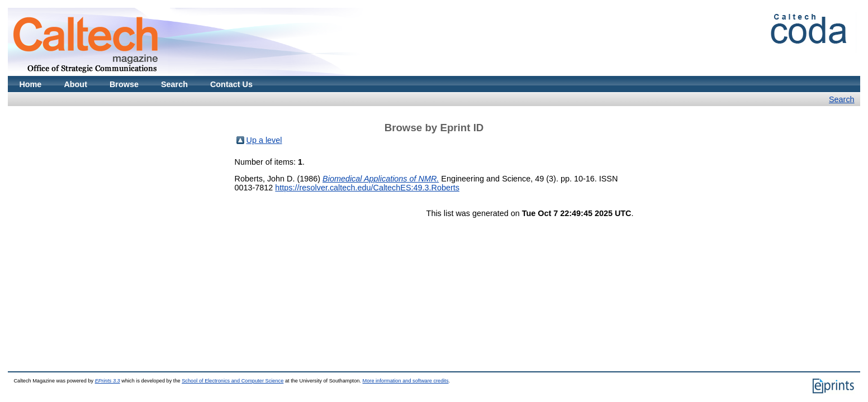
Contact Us (231, 84)
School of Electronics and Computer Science (233, 381)
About (75, 84)
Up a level (264, 140)
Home (30, 84)
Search (174, 84)
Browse (124, 84)
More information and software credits (406, 381)
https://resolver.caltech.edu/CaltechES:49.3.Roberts (367, 188)
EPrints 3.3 (108, 381)
